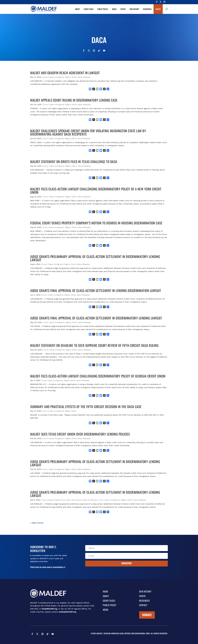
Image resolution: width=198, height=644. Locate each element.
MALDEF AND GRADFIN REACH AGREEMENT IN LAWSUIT (65, 73)
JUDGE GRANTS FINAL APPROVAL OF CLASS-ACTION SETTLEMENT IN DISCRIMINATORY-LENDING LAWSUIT (96, 318)
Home (105, 592)
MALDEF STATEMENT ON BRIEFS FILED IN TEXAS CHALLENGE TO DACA (74, 162)
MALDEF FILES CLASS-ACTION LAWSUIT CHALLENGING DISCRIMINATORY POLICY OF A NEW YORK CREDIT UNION (96, 191)
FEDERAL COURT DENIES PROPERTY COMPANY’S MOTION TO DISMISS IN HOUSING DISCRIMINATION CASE (96, 223)
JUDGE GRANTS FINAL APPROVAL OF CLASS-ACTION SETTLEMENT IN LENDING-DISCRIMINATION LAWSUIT (96, 290)
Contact (143, 605)
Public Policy (103, 9)
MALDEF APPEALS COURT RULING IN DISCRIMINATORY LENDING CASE (74, 100)
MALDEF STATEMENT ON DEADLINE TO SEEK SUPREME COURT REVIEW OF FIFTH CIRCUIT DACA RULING (94, 345)
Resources (147, 9)
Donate (158, 9)
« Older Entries (37, 523)
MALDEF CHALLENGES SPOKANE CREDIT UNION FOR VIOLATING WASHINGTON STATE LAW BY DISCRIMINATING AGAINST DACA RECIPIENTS (88, 132)
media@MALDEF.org (67, 612)
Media (114, 9)
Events (123, 9)
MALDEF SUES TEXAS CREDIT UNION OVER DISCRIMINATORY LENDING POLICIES (80, 434)
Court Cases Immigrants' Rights (57, 77)
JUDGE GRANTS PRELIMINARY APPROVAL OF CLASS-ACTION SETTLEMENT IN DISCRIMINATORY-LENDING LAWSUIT (95, 258)
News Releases (84, 77)
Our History (134, 9)
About (77, 9)
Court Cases (89, 9)
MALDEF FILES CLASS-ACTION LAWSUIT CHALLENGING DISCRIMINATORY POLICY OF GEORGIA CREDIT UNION (98, 376)
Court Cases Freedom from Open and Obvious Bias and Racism (70, 500)
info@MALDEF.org (49, 609)
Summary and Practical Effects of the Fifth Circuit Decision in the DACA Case (86, 407)
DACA (74, 77)
